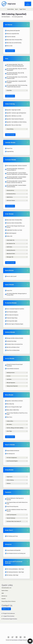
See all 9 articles (10, 96)
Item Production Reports (11, 312)
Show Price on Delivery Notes (12, 350)
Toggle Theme (22, 9)
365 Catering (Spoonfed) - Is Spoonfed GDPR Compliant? (16, 82)
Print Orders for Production (12, 315)
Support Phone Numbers (8, 616)
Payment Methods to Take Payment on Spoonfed (14, 499)
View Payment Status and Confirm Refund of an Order (16, 503)
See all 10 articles (10, 135)
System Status (11, 9)
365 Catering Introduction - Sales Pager (14, 572)
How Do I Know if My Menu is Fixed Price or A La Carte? (16, 414)
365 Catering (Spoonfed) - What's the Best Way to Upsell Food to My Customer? (16, 86)
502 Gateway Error (10, 454)
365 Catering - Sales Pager (12, 575)
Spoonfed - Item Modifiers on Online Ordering (16, 122)
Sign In (17, 9)
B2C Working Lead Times (11, 536)
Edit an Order (9, 46)
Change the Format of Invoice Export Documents (14, 365)
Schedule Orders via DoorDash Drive (14, 344)
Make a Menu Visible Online (12, 410)
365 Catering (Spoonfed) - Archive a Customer (16, 166)
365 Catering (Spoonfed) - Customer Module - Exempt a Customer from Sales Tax (16, 182)
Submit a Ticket (6, 609)
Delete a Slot (9, 236)
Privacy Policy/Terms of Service (9, 601)
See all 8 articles (10, 51)
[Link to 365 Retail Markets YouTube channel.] (25, 638)
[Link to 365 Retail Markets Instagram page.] (17, 638)
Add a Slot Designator (11, 233)
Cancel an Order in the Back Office (13, 223)
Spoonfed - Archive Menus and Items (14, 401)
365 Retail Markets (6, 17)
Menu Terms (9, 417)
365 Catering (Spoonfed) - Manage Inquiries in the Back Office (16, 294)
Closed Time (9, 148)
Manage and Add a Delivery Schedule (14, 338)
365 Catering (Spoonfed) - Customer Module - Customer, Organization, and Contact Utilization (16, 174)
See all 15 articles (10, 263)
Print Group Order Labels (11, 321)
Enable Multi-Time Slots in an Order (14, 230)
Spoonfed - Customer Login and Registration (16, 113)
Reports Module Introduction (12, 451)
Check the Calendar (10, 37)
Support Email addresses (9, 613)
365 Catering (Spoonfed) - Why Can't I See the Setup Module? (16, 69)
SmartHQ (4, 599)
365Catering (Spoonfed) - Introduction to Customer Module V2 (15, 169)
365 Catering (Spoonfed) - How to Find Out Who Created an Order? (16, 78)
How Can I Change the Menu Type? (13, 407)
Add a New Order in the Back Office (14, 40)
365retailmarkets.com (6, 588)
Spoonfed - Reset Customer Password (14, 119)
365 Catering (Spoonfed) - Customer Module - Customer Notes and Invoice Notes (16, 178)
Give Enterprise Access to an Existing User (15, 553)
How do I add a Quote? (11, 276)
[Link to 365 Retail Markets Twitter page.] (13, 638)
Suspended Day (9, 152)
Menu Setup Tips (10, 404)
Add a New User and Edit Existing (13, 43)
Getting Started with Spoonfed (12, 31)
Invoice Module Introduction (12, 369)
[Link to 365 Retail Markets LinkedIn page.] (21, 638)
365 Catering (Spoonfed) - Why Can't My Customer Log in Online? (15, 74)
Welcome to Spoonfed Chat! (12, 34)
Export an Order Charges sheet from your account (15, 227)
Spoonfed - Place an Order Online (13, 125)
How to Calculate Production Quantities (15, 309)
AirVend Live (4, 596)
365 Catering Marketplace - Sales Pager (15, 569)
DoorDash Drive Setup (11, 341)
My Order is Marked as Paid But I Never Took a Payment (16, 510)
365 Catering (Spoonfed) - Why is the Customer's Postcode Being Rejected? (14, 65)
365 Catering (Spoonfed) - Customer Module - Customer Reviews (16, 186)
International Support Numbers (10, 619)
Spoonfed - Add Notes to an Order (13, 116)
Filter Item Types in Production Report (14, 324)
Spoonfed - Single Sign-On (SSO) (13, 110)
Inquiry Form (9, 291)
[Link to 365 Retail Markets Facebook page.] (9, 638)
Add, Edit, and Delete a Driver (12, 347)
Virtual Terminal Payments (12, 507)
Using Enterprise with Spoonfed (13, 550)
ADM (3, 593)
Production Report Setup (11, 318)
